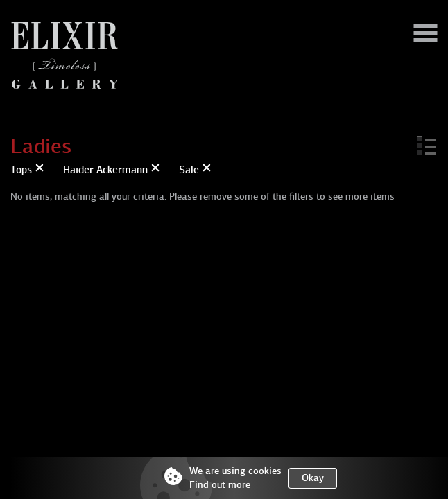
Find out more (220, 485)
